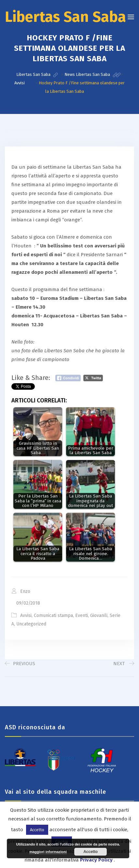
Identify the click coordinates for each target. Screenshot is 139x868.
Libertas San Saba (65, 17)
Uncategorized (31, 624)
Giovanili (99, 616)
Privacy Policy (96, 860)
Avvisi (26, 616)
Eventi (82, 616)
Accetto (90, 852)
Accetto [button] (37, 830)
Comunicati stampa (53, 616)
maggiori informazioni (48, 852)
